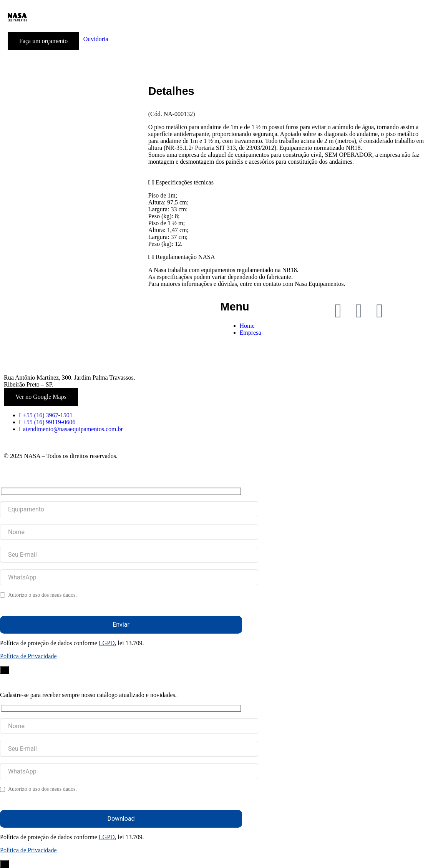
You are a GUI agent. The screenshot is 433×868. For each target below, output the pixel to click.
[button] (289, 183)
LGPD (107, 643)
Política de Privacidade (28, 656)
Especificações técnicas (185, 182)
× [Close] (5, 670)
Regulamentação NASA (185, 257)
